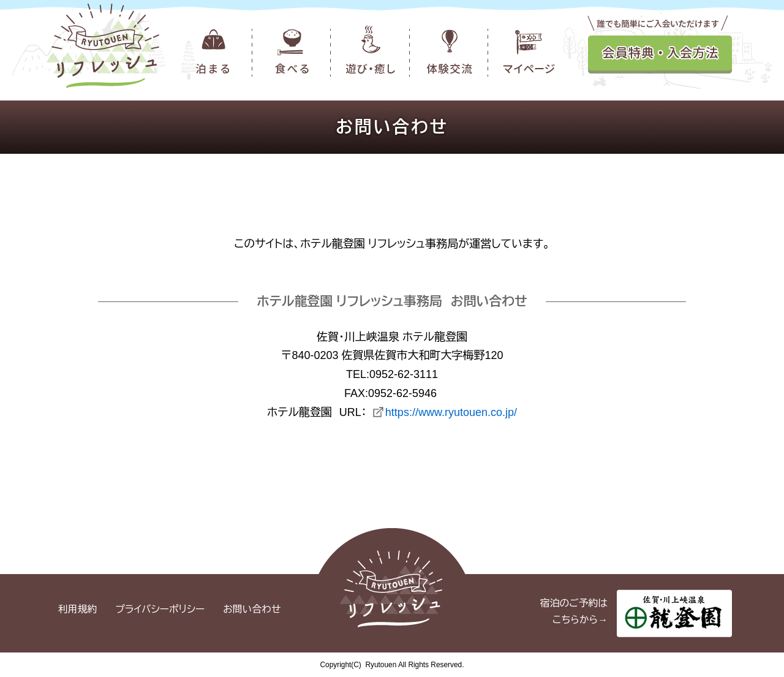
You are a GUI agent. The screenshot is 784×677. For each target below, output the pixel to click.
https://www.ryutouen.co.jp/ (451, 412)
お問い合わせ (252, 609)
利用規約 (77, 609)
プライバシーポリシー (160, 609)
